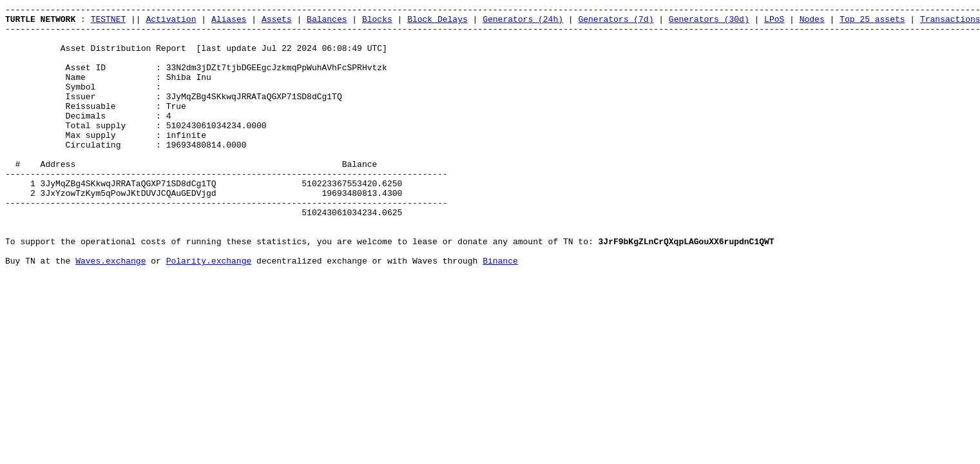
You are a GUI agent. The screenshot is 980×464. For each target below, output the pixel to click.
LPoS (774, 23)
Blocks (377, 23)
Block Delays (437, 23)
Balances (327, 23)
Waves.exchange (110, 313)
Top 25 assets (872, 23)
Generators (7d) (616, 23)
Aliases (229, 23)
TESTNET (109, 23)
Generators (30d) (709, 23)
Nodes (812, 23)
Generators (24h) (523, 23)
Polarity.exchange (209, 313)
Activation (171, 23)
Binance (500, 313)
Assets (277, 23)
